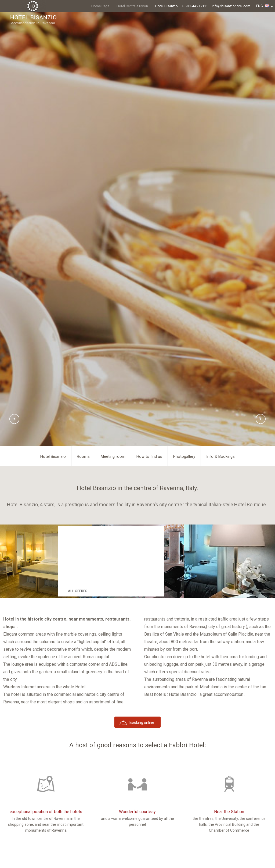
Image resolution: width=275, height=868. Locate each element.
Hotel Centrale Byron (132, 6)
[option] (46, 561)
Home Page (100, 6)
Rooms (83, 456)
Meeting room (113, 456)
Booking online (142, 722)
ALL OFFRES (78, 591)
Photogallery (184, 456)
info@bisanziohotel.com (231, 6)
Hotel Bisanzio (167, 6)
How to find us (149, 456)
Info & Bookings (220, 456)
